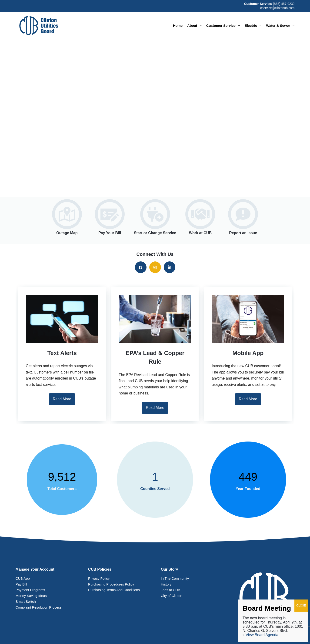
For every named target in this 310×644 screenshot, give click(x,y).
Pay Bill (21, 584)
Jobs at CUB (171, 590)
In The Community (175, 578)
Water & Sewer (280, 26)
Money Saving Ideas (31, 596)
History (166, 584)
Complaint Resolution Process (39, 607)
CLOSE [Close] (301, 606)
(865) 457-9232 (284, 4)
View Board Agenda (262, 635)
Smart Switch (26, 601)
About (195, 26)
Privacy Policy (99, 578)
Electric (254, 26)
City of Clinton (172, 596)
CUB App (23, 578)
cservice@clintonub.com (277, 8)
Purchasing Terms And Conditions (114, 590)
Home (178, 26)
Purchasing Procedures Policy (111, 584)
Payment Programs (30, 590)
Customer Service (224, 26)
